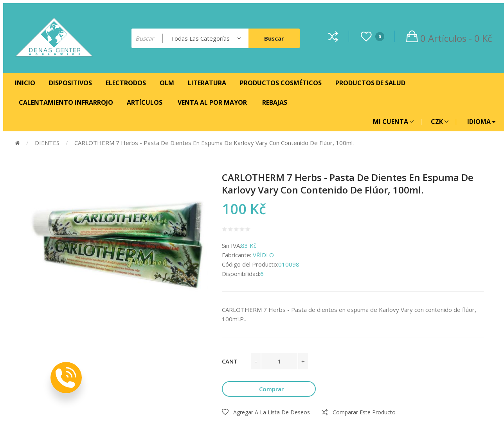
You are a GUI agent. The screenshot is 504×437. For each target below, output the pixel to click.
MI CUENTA (393, 122)
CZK (440, 122)
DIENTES (47, 143)
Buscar (274, 38)
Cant (230, 361)
